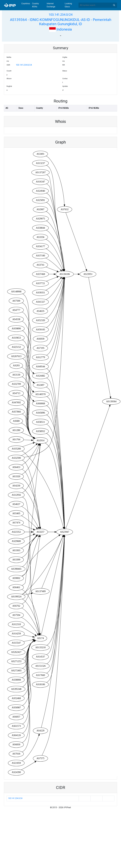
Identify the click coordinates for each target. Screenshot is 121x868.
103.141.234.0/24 (61, 15)
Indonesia (61, 29)
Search (114, 5)
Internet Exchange (51, 5)
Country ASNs (36, 5)
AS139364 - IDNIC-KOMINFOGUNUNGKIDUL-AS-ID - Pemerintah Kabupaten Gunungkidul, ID (61, 22)
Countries (26, 4)
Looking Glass (68, 5)
